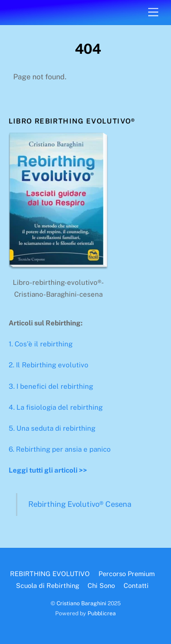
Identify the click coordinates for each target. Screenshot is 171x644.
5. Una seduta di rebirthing (52, 428)
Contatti (136, 585)
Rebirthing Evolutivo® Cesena (80, 504)
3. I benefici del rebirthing (51, 386)
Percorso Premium (127, 574)
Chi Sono (101, 585)
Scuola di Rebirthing (48, 585)
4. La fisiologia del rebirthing (56, 407)
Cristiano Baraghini (81, 603)
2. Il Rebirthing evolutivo (49, 365)
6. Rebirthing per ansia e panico (60, 449)
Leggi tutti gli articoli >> (48, 470)
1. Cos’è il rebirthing (41, 344)
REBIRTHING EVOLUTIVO (50, 574)
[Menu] (153, 13)
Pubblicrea (102, 613)
